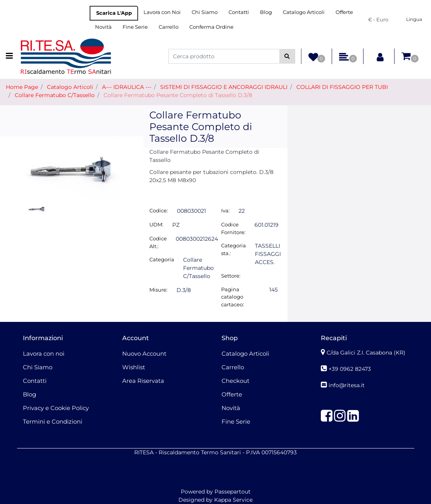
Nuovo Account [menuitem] (144, 354)
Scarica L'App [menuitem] (114, 13)
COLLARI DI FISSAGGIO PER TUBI (342, 87)
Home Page (22, 87)
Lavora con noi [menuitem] (44, 354)
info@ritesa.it (347, 385)
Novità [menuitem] (103, 27)
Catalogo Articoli (70, 87)
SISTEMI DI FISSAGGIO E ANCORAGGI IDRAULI (224, 87)
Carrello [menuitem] (169, 27)
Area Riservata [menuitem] (143, 381)
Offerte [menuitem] (344, 12)
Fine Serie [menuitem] (135, 27)
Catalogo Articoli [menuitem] (304, 12)
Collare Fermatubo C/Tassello (55, 95)
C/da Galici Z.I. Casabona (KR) (366, 353)
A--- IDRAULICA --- (127, 87)
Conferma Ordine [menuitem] (211, 27)
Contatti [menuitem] (239, 12)
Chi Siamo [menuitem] (205, 12)
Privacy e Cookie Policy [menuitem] (56, 408)
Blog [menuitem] (266, 12)
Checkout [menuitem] (235, 381)
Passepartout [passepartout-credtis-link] (233, 492)
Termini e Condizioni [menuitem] (53, 421)
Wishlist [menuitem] (134, 367)
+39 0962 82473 (350, 369)
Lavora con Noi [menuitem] (162, 12)
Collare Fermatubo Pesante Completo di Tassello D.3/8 (178, 95)
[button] (287, 56)
